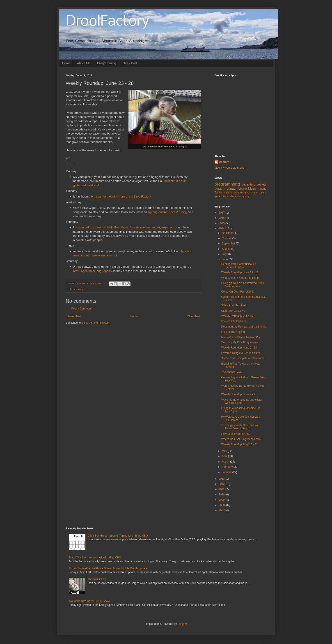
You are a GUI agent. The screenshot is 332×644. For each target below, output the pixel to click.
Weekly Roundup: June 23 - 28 (240, 272)
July (225, 254)
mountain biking (235, 188)
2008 (222, 505)
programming (227, 184)
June (225, 259)
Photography (243, 196)
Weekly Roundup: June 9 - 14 (239, 348)
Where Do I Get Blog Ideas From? (242, 439)
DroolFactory (108, 22)
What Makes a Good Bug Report (241, 278)
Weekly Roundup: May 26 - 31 (239, 444)
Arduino (245, 193)
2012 (222, 484)
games (218, 196)
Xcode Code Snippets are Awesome (243, 358)
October (227, 238)
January (227, 472)
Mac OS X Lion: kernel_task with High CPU (95, 558)
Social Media (229, 196)
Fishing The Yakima (233, 332)
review (262, 184)
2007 (222, 510)
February (228, 467)
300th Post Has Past (233, 305)
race (236, 193)
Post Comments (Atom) (96, 323)
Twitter (219, 193)
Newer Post (74, 316)
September (229, 244)
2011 (222, 489)
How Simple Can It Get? (236, 434)
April (225, 456)
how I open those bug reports (93, 271)
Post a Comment (81, 309)
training (228, 193)
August (226, 249)
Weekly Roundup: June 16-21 (239, 316)
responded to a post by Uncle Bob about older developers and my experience (126, 227)
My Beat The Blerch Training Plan (241, 337)
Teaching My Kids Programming (240, 342)
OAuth (254, 193)
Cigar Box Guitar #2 (233, 311)
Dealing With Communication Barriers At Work (239, 266)
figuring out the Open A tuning (167, 212)
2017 (222, 213)
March (226, 462)
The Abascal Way (232, 372)
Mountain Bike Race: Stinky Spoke (90, 601)
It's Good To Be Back (234, 321)
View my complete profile (230, 168)
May (225, 451)
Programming (107, 63)
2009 (222, 500)
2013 (222, 479)
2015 (222, 223)
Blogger (182, 624)
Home (66, 63)
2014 (222, 228)
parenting (249, 184)
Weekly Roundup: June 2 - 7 (238, 394)
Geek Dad (130, 63)
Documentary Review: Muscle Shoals (244, 327)
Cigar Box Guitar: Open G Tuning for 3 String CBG (118, 536)
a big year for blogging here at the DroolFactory (119, 196)
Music (252, 188)
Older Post (193, 316)
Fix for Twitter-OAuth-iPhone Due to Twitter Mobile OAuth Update (108, 568)
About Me (84, 63)
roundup (80, 289)
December (228, 233)
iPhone (262, 189)
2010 (222, 495)
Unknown (225, 162)
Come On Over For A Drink (237, 292)
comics (263, 193)
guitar (219, 188)
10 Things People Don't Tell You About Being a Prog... (240, 427)
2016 (222, 218)
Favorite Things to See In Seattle (241, 353)
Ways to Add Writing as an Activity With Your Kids (242, 401)
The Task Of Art (97, 579)
